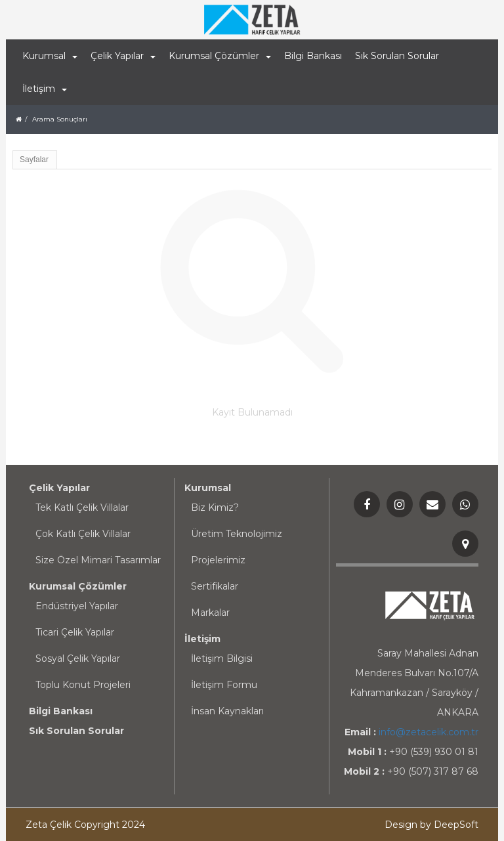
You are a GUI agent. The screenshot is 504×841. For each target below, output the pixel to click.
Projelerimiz (218, 560)
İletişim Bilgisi (222, 658)
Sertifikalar (215, 586)
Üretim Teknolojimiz (237, 534)
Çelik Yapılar (59, 488)
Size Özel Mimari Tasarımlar (98, 560)
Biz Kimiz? (215, 507)
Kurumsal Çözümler (78, 586)
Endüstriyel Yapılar (77, 606)
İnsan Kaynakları (227, 711)
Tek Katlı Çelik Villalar (82, 507)
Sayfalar (34, 160)
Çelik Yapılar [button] (123, 56)
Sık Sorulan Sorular (397, 56)
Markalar (210, 613)
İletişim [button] (45, 89)
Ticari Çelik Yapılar (75, 632)
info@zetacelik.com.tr (429, 732)
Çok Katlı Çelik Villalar (83, 534)
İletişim (202, 639)
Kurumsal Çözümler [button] (220, 56)
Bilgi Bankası (313, 56)
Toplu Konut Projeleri (83, 685)
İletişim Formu (224, 685)
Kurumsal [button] (50, 56)
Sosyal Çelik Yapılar (78, 658)
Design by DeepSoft (431, 825)
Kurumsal (208, 488)
